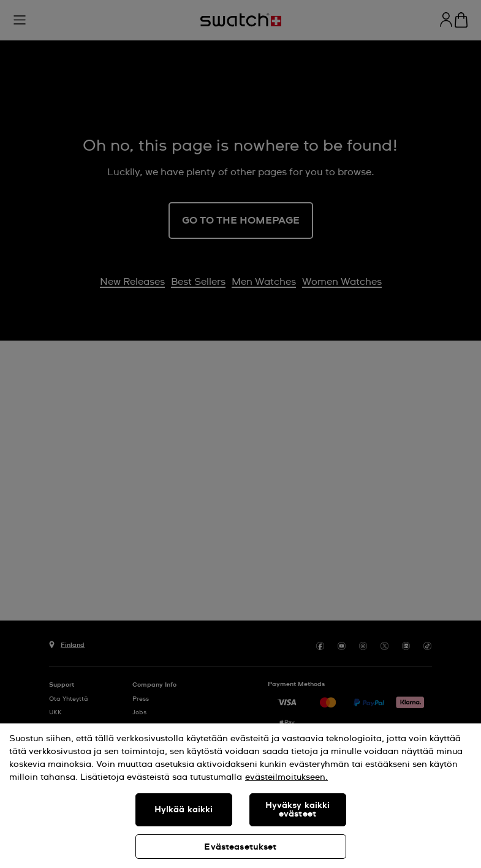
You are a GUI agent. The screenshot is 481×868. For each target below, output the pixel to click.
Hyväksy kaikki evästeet (298, 810)
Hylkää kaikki (184, 810)
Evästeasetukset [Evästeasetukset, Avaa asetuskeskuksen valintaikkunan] (240, 847)
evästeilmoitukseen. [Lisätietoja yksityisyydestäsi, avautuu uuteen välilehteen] (286, 777)
